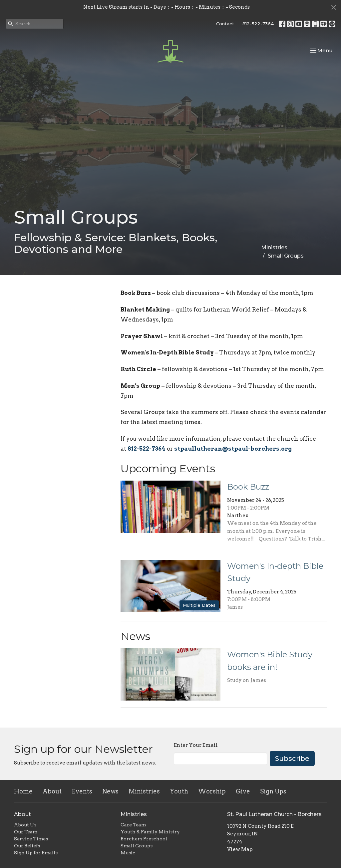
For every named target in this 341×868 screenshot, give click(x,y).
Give (243, 791)
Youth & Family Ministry (150, 832)
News (110, 791)
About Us (25, 825)
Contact (225, 24)
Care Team (133, 825)
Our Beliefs (27, 846)
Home (23, 791)
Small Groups (137, 846)
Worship (212, 791)
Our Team (26, 832)
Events (82, 791)
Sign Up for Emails (36, 853)
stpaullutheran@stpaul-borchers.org (233, 449)
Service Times (31, 839)
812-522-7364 (258, 24)
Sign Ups (273, 791)
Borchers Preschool (144, 839)
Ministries (274, 247)
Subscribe (292, 759)
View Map (240, 849)
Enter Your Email (196, 745)
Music (128, 853)
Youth (179, 791)
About (52, 791)
